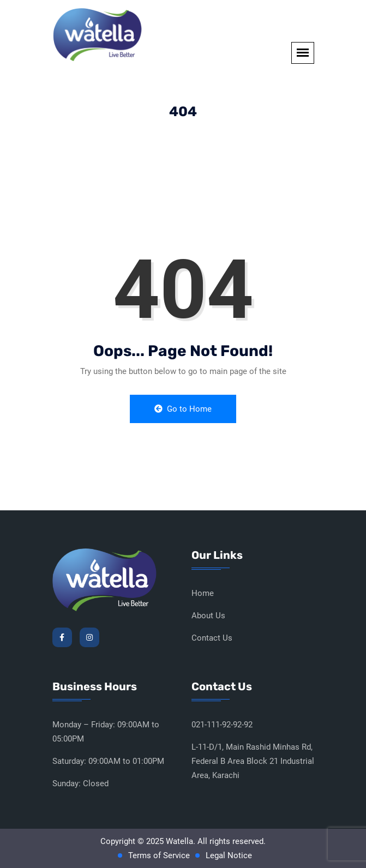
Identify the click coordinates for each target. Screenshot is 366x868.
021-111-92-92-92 (222, 725)
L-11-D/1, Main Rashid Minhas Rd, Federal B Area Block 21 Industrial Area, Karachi (253, 761)
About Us (208, 616)
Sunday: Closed (80, 783)
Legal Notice (229, 855)
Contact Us (212, 638)
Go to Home (183, 409)
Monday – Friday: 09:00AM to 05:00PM (106, 732)
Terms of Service (159, 855)
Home (203, 593)
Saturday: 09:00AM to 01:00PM (108, 761)
